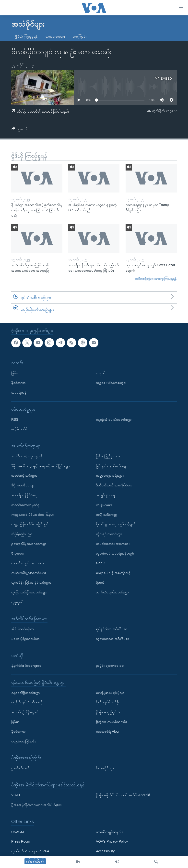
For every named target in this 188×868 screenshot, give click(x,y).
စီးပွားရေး (18, 553)
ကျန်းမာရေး (104, 505)
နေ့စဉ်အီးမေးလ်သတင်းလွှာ (114, 419)
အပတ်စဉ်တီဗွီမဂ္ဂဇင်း (25, 712)
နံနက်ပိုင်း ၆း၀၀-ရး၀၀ (26, 666)
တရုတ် (100, 373)
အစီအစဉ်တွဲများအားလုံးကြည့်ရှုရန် (156, 279)
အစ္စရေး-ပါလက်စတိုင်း (111, 383)
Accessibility (105, 851)
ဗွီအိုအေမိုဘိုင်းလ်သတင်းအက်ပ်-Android (123, 795)
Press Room (21, 842)
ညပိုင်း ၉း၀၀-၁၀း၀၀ (110, 666)
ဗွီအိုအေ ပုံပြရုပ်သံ (108, 712)
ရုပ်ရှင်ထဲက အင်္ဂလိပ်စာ (112, 629)
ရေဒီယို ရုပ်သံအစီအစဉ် (27, 702)
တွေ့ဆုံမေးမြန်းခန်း (23, 741)
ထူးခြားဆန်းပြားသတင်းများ (29, 592)
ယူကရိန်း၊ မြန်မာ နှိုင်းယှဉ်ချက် (31, 582)
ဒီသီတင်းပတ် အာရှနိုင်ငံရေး (114, 485)
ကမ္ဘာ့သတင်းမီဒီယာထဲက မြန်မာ (33, 514)
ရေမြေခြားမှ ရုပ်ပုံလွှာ (110, 693)
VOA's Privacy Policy (112, 842)
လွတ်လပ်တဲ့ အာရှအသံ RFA (30, 851)
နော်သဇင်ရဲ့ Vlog (107, 731)
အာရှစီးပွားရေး (106, 495)
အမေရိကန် (19, 392)
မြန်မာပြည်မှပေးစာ (109, 456)
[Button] (19, 130)
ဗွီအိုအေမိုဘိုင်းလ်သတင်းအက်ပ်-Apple (37, 805)
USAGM (18, 832)
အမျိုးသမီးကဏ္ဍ (107, 514)
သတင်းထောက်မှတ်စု (25, 505)
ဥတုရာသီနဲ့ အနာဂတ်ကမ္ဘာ (29, 544)
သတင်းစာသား (55, 36)
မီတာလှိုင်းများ (105, 768)
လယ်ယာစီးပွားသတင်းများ (29, 573)
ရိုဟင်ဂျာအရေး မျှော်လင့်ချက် (116, 524)
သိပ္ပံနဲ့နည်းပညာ (22, 534)
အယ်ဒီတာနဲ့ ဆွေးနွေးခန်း (27, 456)
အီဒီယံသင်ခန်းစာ (23, 629)
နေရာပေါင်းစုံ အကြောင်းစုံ (113, 573)
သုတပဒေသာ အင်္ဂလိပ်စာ (113, 639)
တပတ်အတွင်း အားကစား (28, 563)
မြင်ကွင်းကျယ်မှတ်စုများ (112, 466)
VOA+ (16, 795)
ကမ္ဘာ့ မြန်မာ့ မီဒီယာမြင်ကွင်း (30, 524)
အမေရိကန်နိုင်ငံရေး (24, 495)
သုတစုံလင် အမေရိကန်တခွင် (115, 553)
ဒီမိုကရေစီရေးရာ (23, 485)
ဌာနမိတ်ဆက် (20, 768)
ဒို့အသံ (100, 582)
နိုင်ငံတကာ (18, 383)
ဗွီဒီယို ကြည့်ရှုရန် (26, 36)
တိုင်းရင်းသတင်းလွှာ (109, 534)
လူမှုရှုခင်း (18, 602)
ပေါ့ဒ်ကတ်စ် (19, 429)
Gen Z (101, 563)
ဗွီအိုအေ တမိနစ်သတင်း (111, 722)
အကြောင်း (80, 36)
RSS (15, 419)
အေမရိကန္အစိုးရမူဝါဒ (110, 832)
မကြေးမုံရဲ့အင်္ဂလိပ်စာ (25, 639)
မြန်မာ (15, 373)
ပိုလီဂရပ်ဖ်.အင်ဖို (107, 702)
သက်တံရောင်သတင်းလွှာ (112, 592)
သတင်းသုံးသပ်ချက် (24, 476)
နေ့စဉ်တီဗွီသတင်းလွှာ (26, 693)
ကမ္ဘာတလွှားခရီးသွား (110, 476)
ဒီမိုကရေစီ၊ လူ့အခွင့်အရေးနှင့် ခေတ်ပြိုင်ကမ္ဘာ (41, 466)
